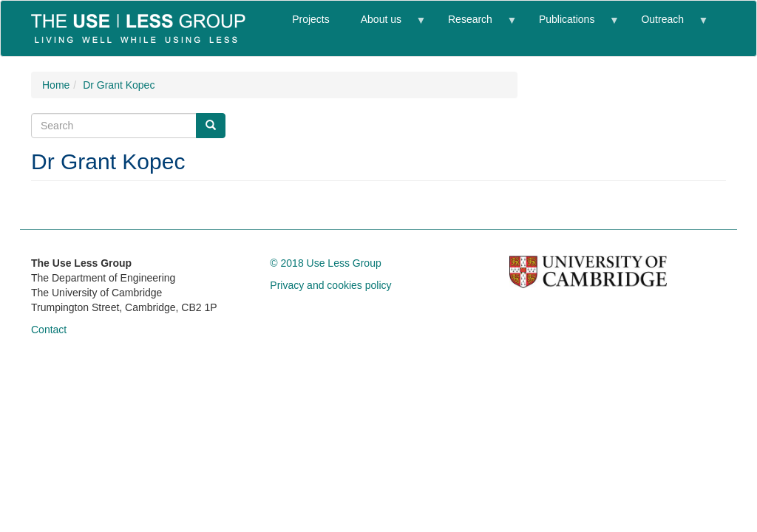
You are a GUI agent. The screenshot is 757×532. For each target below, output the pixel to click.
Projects (311, 19)
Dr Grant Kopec (119, 85)
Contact (49, 330)
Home (56, 85)
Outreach (666, 25)
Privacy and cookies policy (330, 285)
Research (474, 25)
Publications (571, 25)
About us (385, 25)
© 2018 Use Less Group (325, 263)
